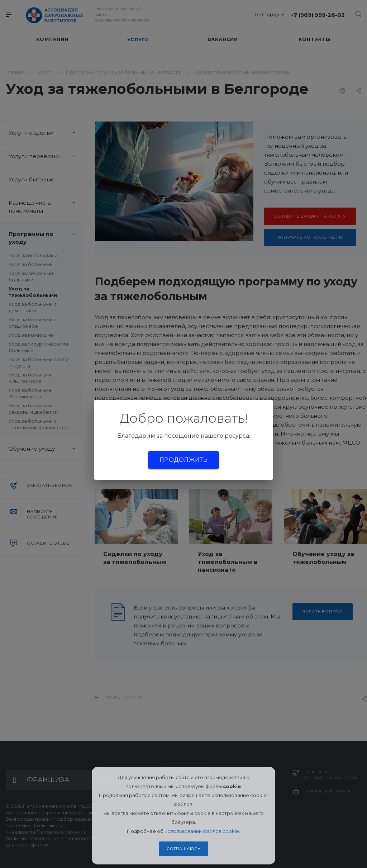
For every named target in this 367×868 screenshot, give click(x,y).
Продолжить (183, 460)
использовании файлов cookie (202, 831)
